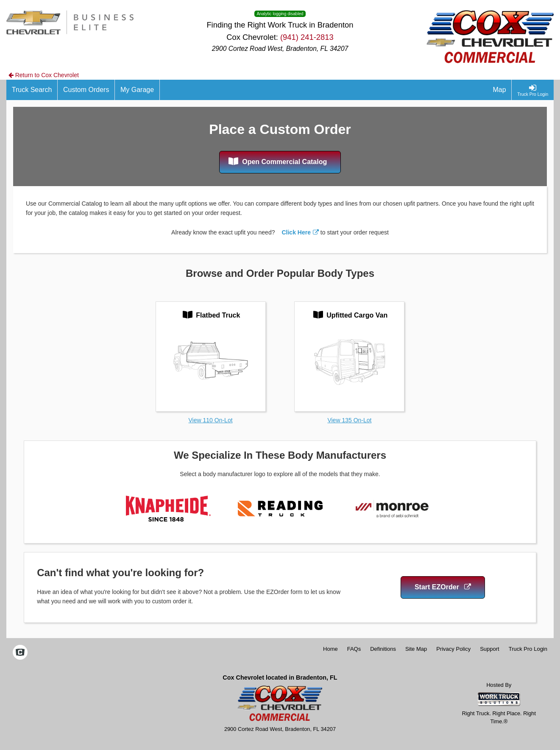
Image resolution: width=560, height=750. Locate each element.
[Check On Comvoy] (20, 653)
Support (490, 649)
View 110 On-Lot (211, 420)
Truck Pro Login (528, 649)
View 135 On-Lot (349, 420)
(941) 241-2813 (307, 37)
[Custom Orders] (86, 90)
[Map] (500, 90)
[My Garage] (137, 90)
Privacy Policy (453, 649)
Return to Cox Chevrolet (44, 75)
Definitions (383, 649)
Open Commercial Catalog (278, 161)
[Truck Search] (32, 90)
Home (330, 649)
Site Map (416, 649)
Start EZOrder (443, 587)
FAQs (354, 649)
